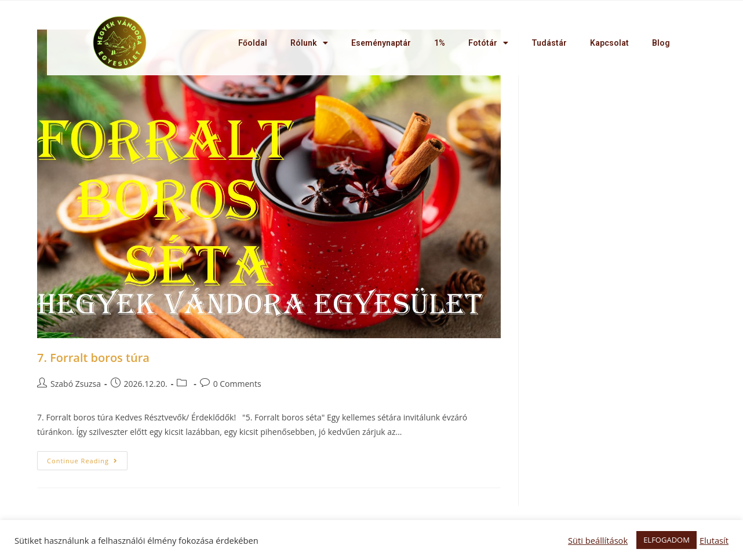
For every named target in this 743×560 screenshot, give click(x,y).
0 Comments (237, 384)
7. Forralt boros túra (93, 358)
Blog (661, 43)
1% (440, 43)
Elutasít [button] (714, 540)
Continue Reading (82, 461)
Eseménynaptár (381, 43)
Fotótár (488, 43)
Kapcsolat (609, 43)
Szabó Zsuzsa (76, 384)
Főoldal (253, 43)
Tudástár (549, 43)
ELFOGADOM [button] (666, 540)
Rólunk (309, 43)
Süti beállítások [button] (598, 540)
